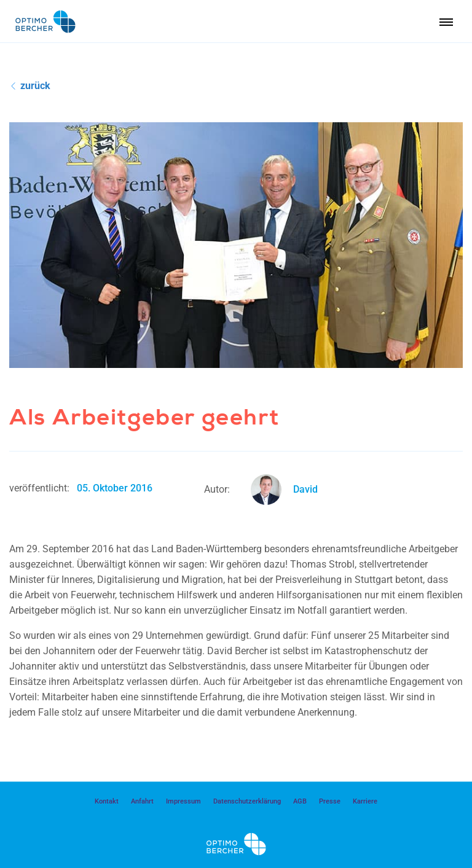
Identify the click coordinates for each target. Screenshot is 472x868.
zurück (31, 86)
